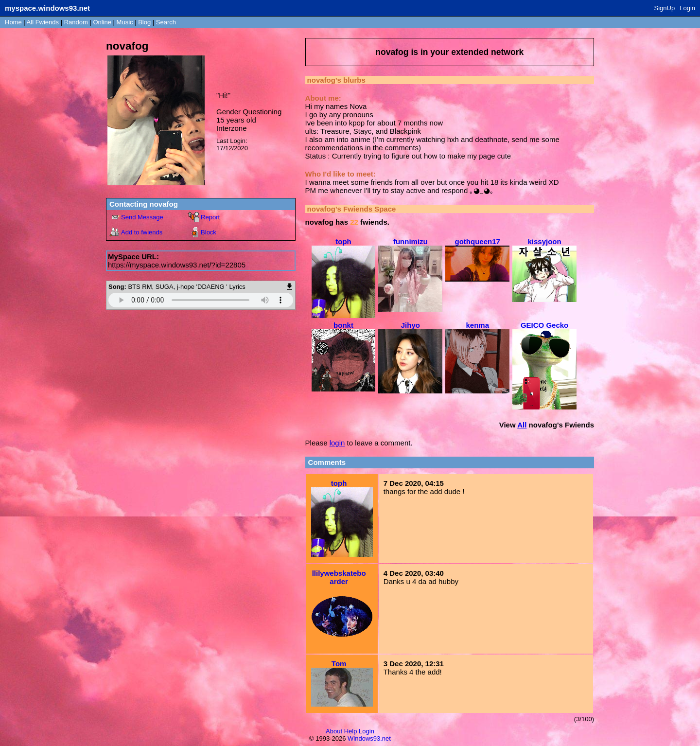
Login (687, 8)
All (43, 22)
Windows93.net (369, 738)
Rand (76, 22)
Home (13, 22)
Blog (144, 22)
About (334, 731)
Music (125, 22)
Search (166, 22)
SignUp (665, 8)
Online (102, 22)
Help (351, 731)
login (337, 443)
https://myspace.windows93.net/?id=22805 (177, 265)
